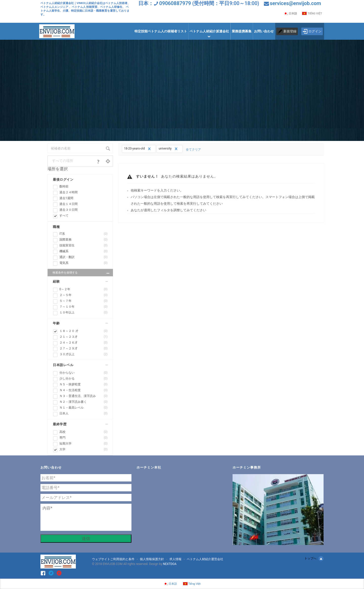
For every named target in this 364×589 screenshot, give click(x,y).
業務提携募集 (242, 31)
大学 (84, 449)
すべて (64, 216)
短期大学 (84, 444)
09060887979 (175, 3)
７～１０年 (84, 307)
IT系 (84, 234)
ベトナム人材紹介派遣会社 (209, 31)
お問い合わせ (264, 31)
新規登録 (290, 31)
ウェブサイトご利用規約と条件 (113, 559)
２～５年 (84, 295)
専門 (84, 438)
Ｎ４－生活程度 (84, 390)
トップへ (314, 559)
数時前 (64, 186)
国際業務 (84, 240)
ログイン (312, 31)
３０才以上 (84, 354)
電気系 (84, 263)
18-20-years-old (138, 149)
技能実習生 (84, 246)
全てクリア (193, 150)
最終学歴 (60, 424)
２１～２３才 (84, 337)
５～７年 (84, 301)
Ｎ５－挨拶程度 (84, 384)
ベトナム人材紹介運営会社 (205, 559)
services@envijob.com (295, 3)
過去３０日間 (69, 210)
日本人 (84, 414)
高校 (84, 432)
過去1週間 (66, 198)
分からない (84, 373)
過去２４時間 (69, 192)
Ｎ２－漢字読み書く (84, 402)
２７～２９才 (84, 349)
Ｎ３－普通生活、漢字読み (84, 396)
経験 (56, 281)
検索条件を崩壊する (82, 273)
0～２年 (84, 289)
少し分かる (84, 379)
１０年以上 (84, 313)
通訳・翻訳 (84, 257)
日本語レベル (63, 365)
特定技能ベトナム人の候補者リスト (161, 31)
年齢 (56, 323)
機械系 (84, 251)
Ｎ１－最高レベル (84, 408)
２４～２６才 (84, 343)
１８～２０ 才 (84, 331)
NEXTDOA (170, 564)
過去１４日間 (69, 204)
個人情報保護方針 (152, 559)
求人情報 (175, 559)
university (169, 149)
